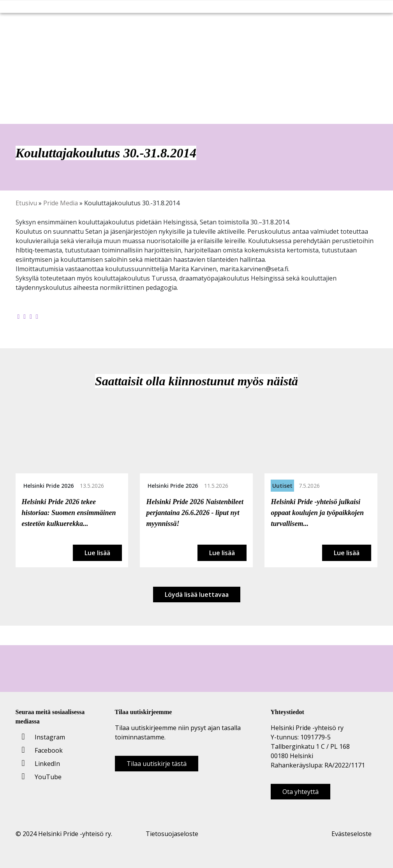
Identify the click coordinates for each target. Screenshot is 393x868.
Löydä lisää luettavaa (197, 595)
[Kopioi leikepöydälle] (37, 316)
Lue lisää (97, 553)
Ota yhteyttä (300, 792)
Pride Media (61, 203)
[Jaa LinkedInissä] (31, 316)
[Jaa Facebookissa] (19, 316)
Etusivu (26, 203)
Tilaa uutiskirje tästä (157, 764)
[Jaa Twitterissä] (25, 316)
